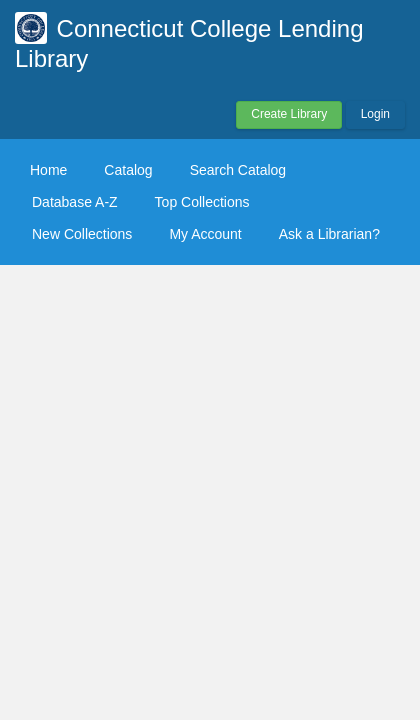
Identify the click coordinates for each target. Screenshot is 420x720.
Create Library (289, 114)
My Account (205, 234)
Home (48, 170)
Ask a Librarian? (329, 234)
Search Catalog (238, 170)
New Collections (82, 234)
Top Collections (202, 202)
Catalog (128, 170)
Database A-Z (75, 202)
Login (375, 114)
